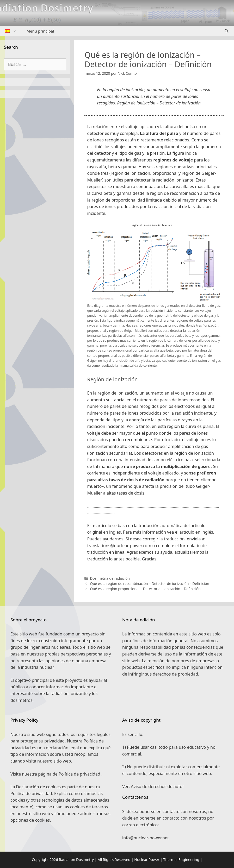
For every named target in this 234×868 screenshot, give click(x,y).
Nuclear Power (147, 860)
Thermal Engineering (181, 860)
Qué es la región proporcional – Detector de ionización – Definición (145, 589)
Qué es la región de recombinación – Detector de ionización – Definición (150, 583)
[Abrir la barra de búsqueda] (227, 31)
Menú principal (40, 31)
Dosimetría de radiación (110, 578)
